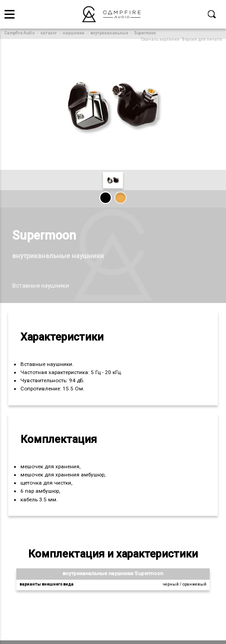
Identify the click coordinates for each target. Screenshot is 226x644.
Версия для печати (202, 39)
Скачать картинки (160, 39)
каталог (49, 33)
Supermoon (145, 33)
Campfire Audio (19, 33)
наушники (74, 33)
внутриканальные (109, 33)
